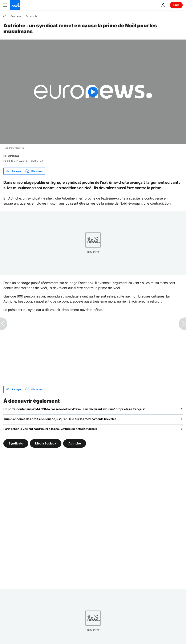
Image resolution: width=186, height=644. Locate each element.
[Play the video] (93, 92)
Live (176, 5)
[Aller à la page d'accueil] (15, 5)
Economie (31, 16)
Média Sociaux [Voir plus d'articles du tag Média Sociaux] (46, 443)
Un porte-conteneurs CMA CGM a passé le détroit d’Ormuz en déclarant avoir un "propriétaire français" (74, 409)
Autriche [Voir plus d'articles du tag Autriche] (75, 443)
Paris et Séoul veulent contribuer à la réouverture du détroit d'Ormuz (50, 429)
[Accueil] (5, 16)
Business (16, 16)
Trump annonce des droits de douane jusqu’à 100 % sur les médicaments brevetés (60, 419)
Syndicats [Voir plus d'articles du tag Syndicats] (16, 443)
